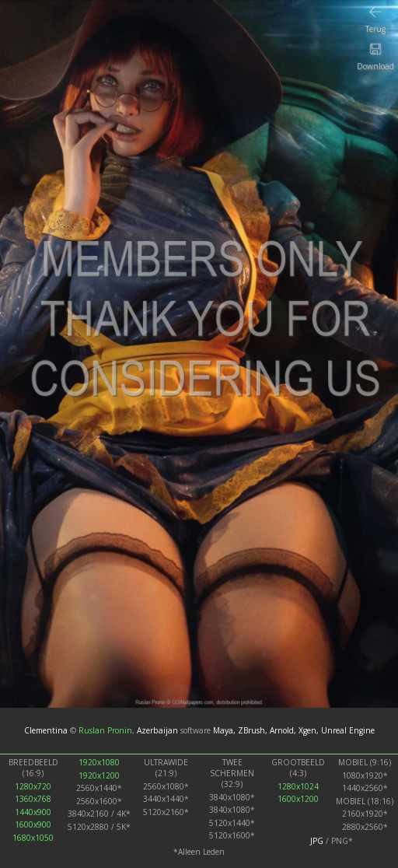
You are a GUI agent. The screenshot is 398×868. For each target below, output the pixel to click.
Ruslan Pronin (105, 730)
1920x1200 (99, 775)
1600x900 (33, 824)
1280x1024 (298, 786)
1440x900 (33, 812)
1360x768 (33, 799)
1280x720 (33, 786)
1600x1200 (298, 799)
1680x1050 (33, 838)
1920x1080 (99, 762)
